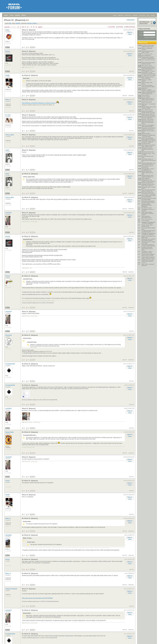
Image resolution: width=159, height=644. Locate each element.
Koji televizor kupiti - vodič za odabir (148, 154)
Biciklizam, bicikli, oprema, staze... (148, 131)
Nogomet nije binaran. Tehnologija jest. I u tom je (148, 70)
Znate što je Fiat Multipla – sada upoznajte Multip (148, 126)
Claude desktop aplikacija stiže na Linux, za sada (148, 255)
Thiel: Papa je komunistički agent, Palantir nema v (148, 146)
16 (18, 27)
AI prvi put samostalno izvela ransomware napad (148, 86)
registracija (121, 15)
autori (148, 15)
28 (34, 27)
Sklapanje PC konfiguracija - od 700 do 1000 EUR (148, 223)
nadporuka (131, 95)
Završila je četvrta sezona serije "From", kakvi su (148, 185)
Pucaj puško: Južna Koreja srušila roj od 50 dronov (148, 129)
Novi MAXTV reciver (147, 208)
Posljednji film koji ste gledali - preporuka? (147, 102)
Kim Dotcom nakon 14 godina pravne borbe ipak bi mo (149, 160)
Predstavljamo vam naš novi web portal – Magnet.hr (149, 141)
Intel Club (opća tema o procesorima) (147, 167)
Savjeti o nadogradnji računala (147, 49)
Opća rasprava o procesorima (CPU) (146, 217)
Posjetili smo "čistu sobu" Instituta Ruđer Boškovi (148, 260)
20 (28, 27)
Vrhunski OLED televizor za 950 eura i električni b (148, 117)
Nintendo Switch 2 (146, 134)
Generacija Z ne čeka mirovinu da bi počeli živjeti (148, 73)
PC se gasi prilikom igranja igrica (148, 228)
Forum (12, 15)
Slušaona (144, 263)
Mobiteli (18, 15)
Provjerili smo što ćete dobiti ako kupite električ (149, 199)
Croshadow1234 (10, 364)
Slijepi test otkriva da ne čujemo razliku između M (148, 99)
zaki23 (7, 150)
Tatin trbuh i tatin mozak (148, 152)
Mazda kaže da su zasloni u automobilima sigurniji (149, 240)
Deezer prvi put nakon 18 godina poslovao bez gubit (148, 115)
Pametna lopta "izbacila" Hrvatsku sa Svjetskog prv (148, 58)
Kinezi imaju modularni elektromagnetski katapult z (148, 139)
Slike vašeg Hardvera (147, 219)
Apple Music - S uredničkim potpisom (148, 105)
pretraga (153, 15)
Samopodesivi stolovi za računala (148, 210)
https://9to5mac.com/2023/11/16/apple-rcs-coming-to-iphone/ (39, 103)
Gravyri (8, 481)
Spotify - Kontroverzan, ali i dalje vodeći (148, 237)
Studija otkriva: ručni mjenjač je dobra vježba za (148, 181)
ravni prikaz (120, 27)
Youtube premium (146, 144)
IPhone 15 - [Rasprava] (29, 30)
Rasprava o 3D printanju (148, 120)
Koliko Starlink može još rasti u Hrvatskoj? (148, 78)
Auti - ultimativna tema (147, 110)
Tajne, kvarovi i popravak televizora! (148, 265)
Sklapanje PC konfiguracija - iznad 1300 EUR (148, 136)
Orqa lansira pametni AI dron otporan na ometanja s (148, 193)
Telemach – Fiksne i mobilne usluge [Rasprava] (148, 90)
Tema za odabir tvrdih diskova (147, 83)
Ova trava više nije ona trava (147, 157)
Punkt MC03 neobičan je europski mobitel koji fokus (148, 245)
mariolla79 (9, 213)
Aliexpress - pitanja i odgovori (147, 80)
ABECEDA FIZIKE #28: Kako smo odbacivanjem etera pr (148, 122)
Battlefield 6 (144, 88)
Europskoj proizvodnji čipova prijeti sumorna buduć (147, 249)
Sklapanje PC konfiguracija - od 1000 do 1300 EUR (148, 234)
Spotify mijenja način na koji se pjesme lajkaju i (149, 107)
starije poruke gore (130, 27)
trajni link (131, 47)
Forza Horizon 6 (146, 95)
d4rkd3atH (9, 535)
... (16, 27)
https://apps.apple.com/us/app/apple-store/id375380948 (37, 598)
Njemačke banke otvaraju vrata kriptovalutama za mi (148, 68)
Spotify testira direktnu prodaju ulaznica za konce (148, 112)
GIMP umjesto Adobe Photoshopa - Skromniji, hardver (148, 213)
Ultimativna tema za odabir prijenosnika (148, 242)
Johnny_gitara (10, 135)
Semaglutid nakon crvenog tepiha (148, 188)
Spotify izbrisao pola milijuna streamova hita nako (147, 173)
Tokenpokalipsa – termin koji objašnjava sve (148, 169)
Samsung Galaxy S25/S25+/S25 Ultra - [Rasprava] (147, 205)
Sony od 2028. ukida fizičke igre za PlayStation (148, 196)
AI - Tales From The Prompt (148, 75)
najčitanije (135, 15)
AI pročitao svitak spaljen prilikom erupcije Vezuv (148, 46)
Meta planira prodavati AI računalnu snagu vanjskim (148, 202)
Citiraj (130, 34)
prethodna (7, 27)
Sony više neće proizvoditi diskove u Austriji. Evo (148, 190)
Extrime (8, 51)
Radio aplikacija (145, 178)
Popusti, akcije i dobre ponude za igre (147, 226)
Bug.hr (6, 15)
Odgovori (130, 32)
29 (36, 27)
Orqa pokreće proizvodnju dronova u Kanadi (148, 63)
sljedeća (40, 27)
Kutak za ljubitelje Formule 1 (148, 60)
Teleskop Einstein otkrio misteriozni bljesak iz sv (148, 176)
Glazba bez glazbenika (147, 183)
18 (23, 27)
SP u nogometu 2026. (147, 54)
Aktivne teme (143, 43)
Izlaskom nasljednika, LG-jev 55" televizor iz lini (148, 93)
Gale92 (8, 75)
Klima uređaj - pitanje (147, 65)
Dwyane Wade (10, 432)
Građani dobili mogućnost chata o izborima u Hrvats (148, 258)
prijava (115, 15)
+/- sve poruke (111, 27)
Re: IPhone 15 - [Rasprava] (30, 75)
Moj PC (7, 47)
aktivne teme (128, 15)
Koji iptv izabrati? (146, 97)
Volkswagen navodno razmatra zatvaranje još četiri (147, 149)
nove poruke (142, 15)
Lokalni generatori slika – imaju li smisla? (148, 52)
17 (20, 27)
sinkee (7, 30)
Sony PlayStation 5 (146, 55)
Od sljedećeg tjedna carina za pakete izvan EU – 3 (148, 231)
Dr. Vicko (8, 115)
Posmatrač (9, 335)
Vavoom (8, 276)
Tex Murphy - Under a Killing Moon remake (147, 252)
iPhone (23, 15)
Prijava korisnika (144, 29)
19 (25, 27)
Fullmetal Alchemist (11, 589)
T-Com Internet (145, 221)
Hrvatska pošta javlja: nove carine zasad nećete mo (148, 164)
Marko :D (8, 100)
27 (31, 27)
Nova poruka (131, 20)
